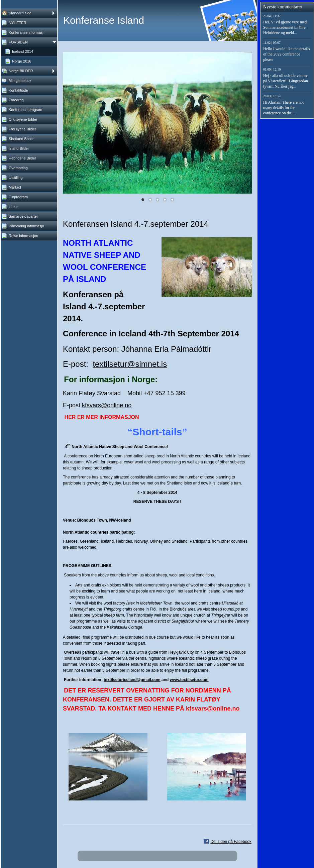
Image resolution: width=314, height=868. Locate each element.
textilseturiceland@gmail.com (132, 680)
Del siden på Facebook (231, 842)
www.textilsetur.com (189, 680)
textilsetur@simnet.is (130, 364)
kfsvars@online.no (107, 405)
